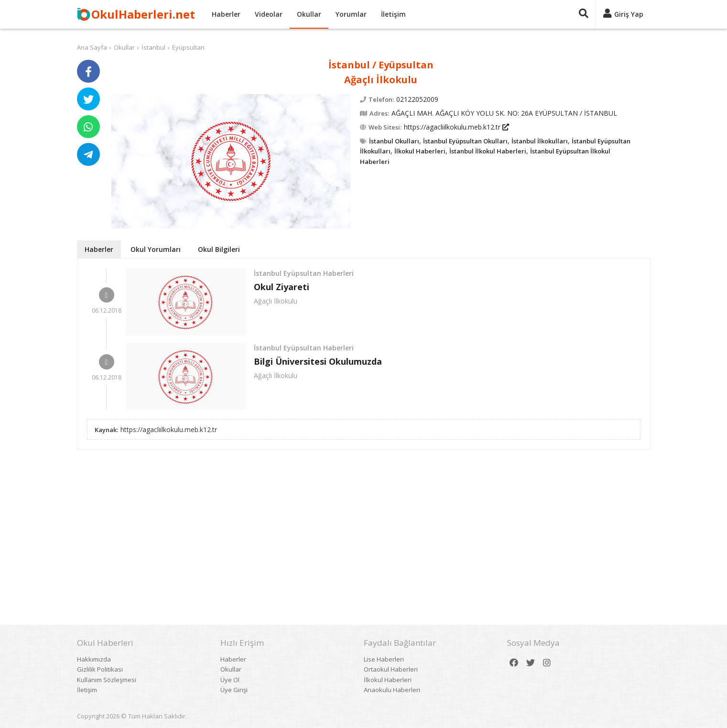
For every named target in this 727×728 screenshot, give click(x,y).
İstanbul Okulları (394, 141)
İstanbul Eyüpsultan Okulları (465, 141)
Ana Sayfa (92, 47)
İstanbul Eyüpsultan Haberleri (304, 273)
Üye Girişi (234, 690)
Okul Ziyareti (282, 287)
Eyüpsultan (188, 47)
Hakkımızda (94, 659)
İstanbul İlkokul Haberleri (488, 151)
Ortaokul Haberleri (391, 669)
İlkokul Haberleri (420, 151)
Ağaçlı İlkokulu (276, 301)
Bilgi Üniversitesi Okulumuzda (318, 361)
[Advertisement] (364, 539)
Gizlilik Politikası (100, 669)
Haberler (226, 14)
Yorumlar (351, 14)
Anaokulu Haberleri (392, 690)
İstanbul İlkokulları (540, 141)
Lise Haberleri (384, 659)
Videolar (269, 14)
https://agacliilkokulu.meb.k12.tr (169, 429)
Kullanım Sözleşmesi (107, 680)
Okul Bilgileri (219, 249)
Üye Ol (230, 680)
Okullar (309, 14)
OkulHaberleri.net (143, 14)
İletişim (393, 14)
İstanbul (153, 47)
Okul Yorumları (156, 249)
